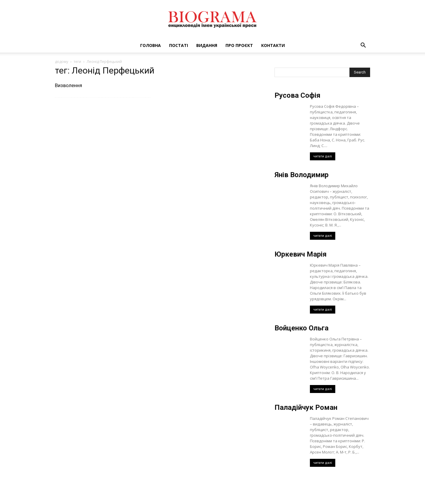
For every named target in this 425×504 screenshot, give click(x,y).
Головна (151, 45)
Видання (207, 45)
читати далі (323, 156)
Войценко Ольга (301, 328)
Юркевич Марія (301, 254)
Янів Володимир (301, 175)
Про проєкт (239, 45)
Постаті (179, 45)
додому (62, 62)
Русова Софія (297, 95)
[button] (363, 46)
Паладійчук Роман (306, 407)
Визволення (68, 85)
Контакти (273, 45)
